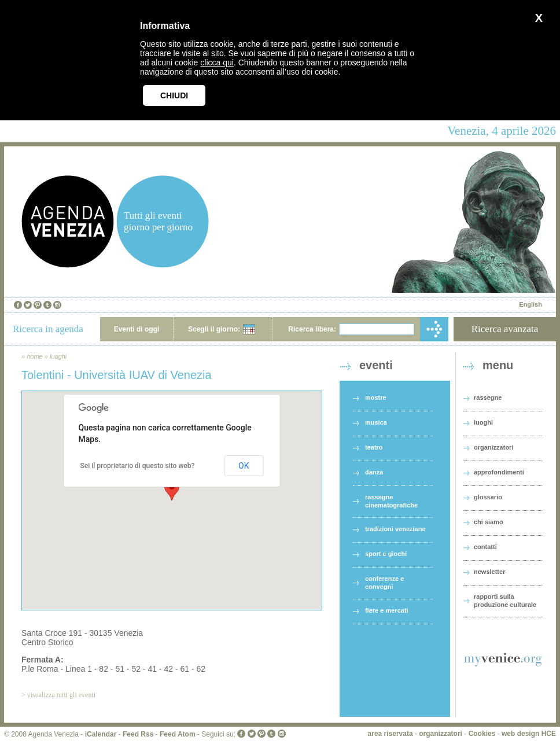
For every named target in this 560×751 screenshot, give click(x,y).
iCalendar (101, 734)
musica (376, 422)
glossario (488, 497)
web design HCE (529, 734)
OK (244, 466)
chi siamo (489, 522)
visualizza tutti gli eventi (61, 695)
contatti (485, 547)
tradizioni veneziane (395, 529)
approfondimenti (499, 472)
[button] (172, 490)
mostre (376, 397)
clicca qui (217, 62)
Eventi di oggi (137, 329)
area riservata (390, 734)
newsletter (489, 572)
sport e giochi (386, 554)
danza (374, 472)
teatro (374, 447)
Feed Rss (138, 734)
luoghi (58, 356)
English (530, 304)
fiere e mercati (387, 610)
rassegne (488, 397)
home (35, 356)
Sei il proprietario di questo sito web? (138, 466)
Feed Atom (178, 734)
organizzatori (493, 447)
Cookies (482, 734)
